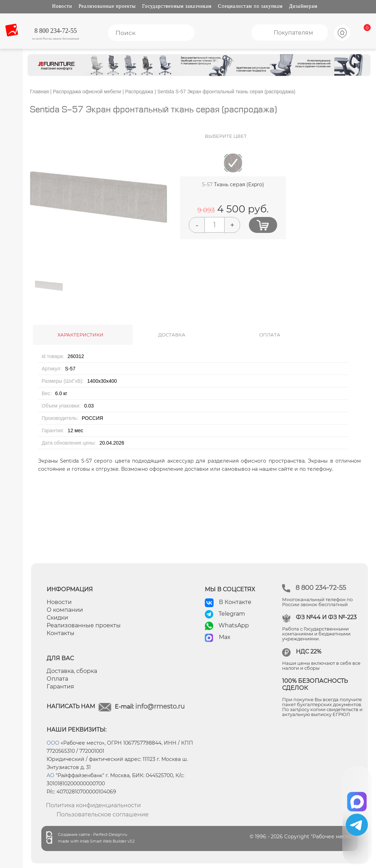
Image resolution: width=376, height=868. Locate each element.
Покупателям (293, 33)
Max (225, 637)
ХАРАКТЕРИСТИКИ (80, 335)
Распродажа (139, 92)
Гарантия (60, 687)
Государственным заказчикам (177, 6)
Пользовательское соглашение (103, 814)
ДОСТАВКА (172, 335)
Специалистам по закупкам (250, 6)
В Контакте (235, 602)
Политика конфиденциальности (93, 805)
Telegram (232, 614)
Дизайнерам (303, 6)
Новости (62, 6)
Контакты (61, 633)
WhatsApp (234, 625)
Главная (39, 92)
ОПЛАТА (270, 335)
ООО (53, 743)
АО (50, 775)
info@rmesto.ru (160, 706)
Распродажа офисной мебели (87, 92)
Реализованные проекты (107, 6)
